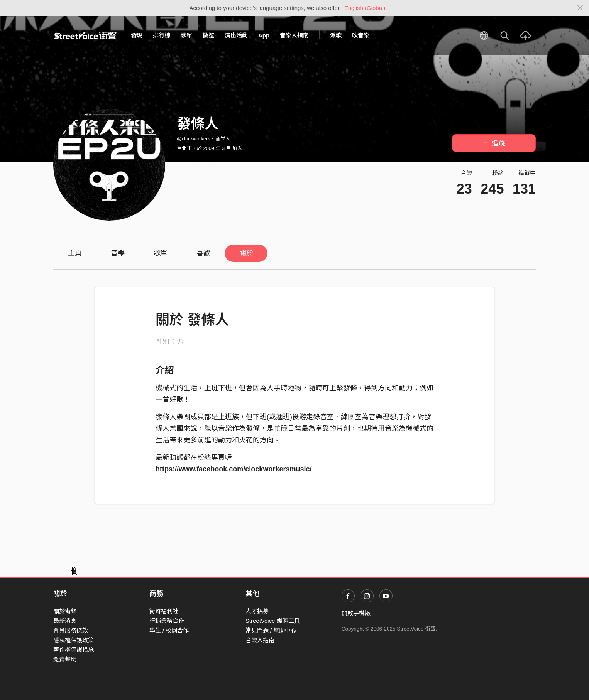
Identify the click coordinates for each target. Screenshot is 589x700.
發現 (137, 35)
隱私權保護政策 (74, 640)
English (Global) (365, 8)
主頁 (75, 253)
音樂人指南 (294, 35)
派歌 (336, 35)
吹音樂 (361, 35)
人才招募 (257, 611)
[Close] (580, 8)
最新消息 (65, 621)
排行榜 (162, 35)
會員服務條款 (71, 630)
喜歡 (203, 253)
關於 (246, 253)
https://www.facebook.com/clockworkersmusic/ (234, 469)
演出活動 (236, 35)
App (264, 35)
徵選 (208, 35)
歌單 (186, 35)
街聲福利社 (164, 611)
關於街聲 (65, 611)
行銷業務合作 (167, 621)
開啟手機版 (356, 613)
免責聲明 (65, 659)
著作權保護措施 (74, 650)
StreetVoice (85, 35)
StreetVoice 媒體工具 (273, 621)
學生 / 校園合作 (169, 630)
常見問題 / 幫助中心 (271, 630)
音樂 (118, 253)
